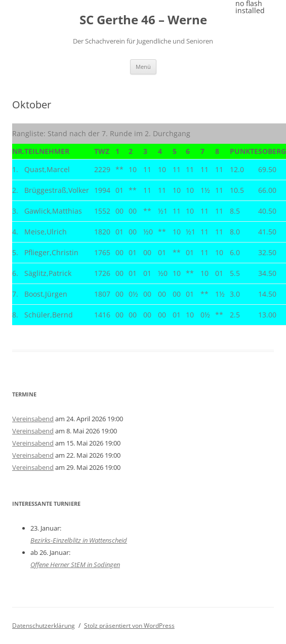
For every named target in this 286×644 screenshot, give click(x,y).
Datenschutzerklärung (44, 626)
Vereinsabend (33, 419)
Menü (143, 67)
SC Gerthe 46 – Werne (143, 20)
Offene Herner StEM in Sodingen (75, 565)
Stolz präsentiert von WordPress (129, 626)
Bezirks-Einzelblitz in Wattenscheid (79, 540)
